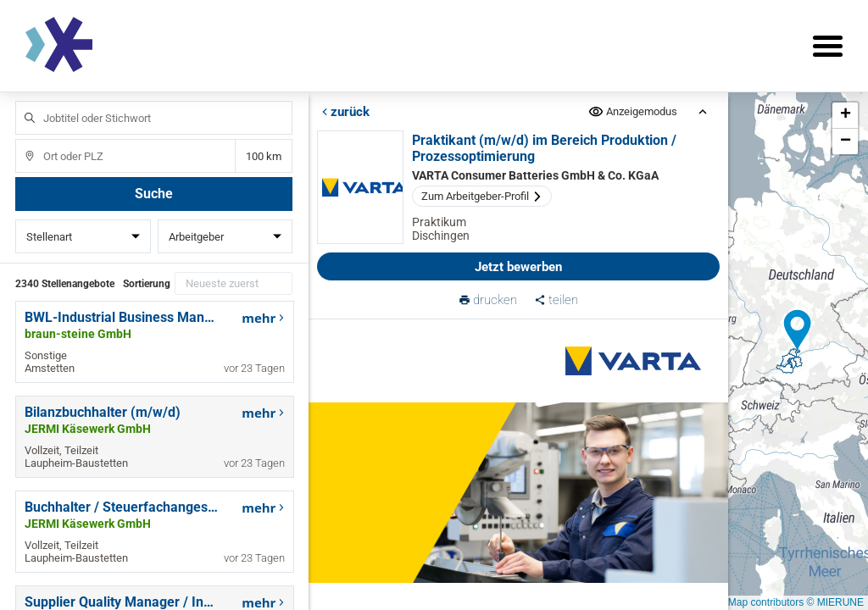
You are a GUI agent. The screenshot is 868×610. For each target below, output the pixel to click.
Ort (22, 139)
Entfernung (264, 156)
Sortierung (147, 284)
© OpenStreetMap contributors (734, 602)
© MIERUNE (835, 602)
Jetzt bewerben (518, 267)
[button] (798, 330)
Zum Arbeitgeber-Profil (481, 196)
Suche (154, 194)
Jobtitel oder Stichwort (22, 101)
